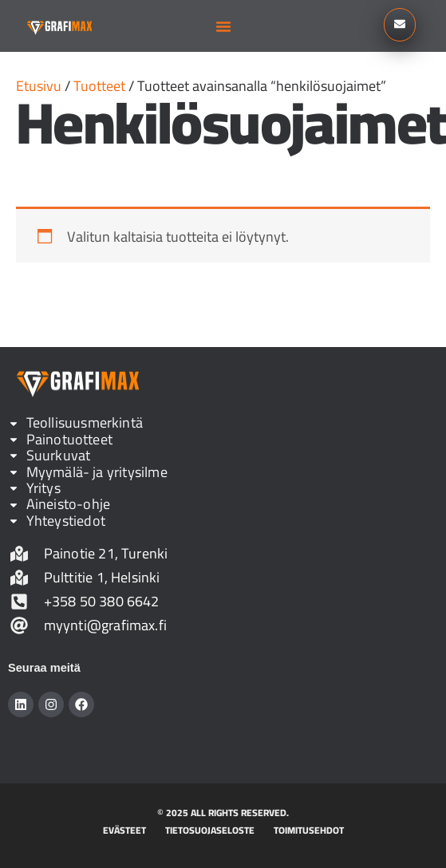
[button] (223, 26)
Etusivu (39, 85)
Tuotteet (99, 85)
